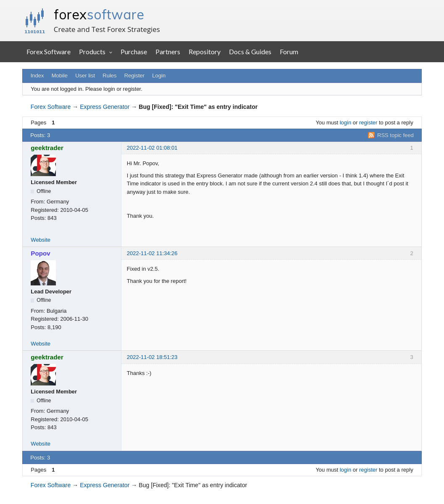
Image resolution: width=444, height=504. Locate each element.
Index (37, 75)
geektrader (47, 148)
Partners (168, 51)
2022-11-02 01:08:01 (152, 148)
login (345, 123)
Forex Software (49, 51)
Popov (40, 253)
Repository (205, 51)
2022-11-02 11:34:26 (152, 253)
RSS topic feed (395, 135)
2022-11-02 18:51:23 (152, 357)
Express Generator (105, 107)
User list (85, 75)
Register (134, 75)
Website (41, 240)
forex (99, 14)
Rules (109, 75)
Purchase (134, 51)
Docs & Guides (250, 51)
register (368, 123)
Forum (289, 51)
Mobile (60, 75)
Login (159, 75)
